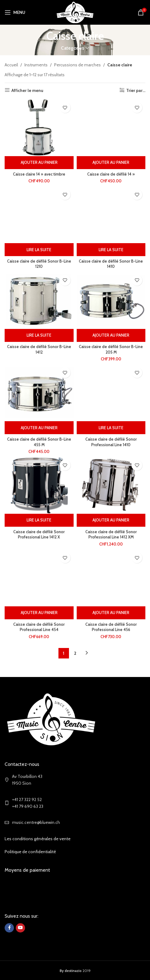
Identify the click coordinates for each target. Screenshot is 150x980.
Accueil (11, 65)
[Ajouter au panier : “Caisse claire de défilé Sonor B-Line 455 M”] (39, 428)
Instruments (36, 65)
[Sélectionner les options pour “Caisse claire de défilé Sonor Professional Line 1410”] (111, 428)
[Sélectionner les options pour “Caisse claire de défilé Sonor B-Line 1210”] (39, 250)
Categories (73, 48)
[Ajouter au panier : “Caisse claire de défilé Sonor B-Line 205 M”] (111, 335)
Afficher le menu (27, 90)
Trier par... (136, 90)
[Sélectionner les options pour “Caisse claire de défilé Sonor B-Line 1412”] (39, 335)
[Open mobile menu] (15, 12)
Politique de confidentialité (30, 852)
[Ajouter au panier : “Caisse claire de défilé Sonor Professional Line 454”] (39, 613)
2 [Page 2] (75, 653)
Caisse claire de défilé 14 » (111, 174)
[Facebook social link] (9, 928)
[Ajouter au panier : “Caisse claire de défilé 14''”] (111, 163)
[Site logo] (75, 12)
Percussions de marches (77, 65)
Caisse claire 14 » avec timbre (39, 174)
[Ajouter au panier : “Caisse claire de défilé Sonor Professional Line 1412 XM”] (111, 520)
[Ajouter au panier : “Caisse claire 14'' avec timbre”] (39, 163)
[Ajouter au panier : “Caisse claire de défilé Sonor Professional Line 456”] (111, 613)
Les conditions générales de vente (38, 839)
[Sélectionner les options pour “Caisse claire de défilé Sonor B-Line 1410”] (111, 250)
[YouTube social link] (20, 928)
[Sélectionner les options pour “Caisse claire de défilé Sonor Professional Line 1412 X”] (39, 520)
